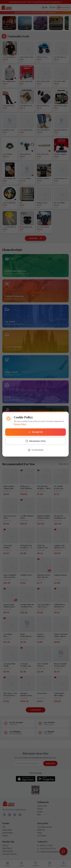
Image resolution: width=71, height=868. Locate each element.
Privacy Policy (20, 424)
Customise (36, 450)
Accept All (35, 432)
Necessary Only (36, 441)
